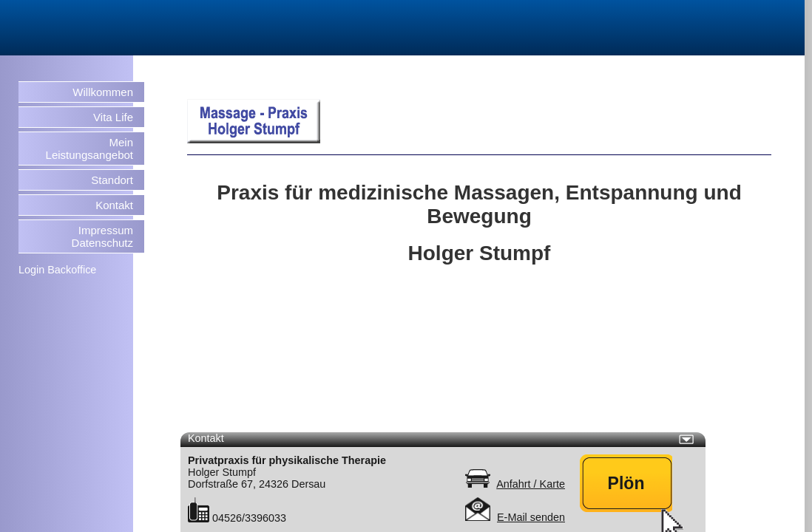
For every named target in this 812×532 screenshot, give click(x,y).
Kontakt (114, 205)
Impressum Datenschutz (102, 236)
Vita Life (113, 117)
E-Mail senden (531, 517)
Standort (112, 180)
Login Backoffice (57, 270)
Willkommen (103, 92)
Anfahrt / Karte (531, 484)
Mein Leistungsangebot (89, 149)
